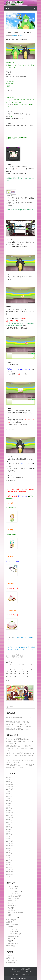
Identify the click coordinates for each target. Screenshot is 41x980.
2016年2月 (9, 808)
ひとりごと (10, 920)
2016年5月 (9, 801)
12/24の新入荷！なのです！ (15, 746)
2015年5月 (9, 829)
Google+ (18, 656)
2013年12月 (10, 870)
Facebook (8, 656)
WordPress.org (11, 963)
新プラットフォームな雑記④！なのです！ (19, 727)
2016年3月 (9, 806)
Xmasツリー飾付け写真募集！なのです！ (19, 739)
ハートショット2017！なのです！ (20, 32)
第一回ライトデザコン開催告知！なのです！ (19, 753)
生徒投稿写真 (12, 943)
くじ (8, 915)
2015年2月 (9, 836)
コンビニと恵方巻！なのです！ (16, 760)
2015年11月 (10, 815)
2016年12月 (10, 784)
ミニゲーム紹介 (14, 934)
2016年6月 (9, 799)
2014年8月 (9, 851)
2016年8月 (9, 794)
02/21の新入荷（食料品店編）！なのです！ (19, 729)
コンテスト (13, 932)
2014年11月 (10, 844)
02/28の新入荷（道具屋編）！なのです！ (18, 722)
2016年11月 (10, 787)
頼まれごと (10, 946)
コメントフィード (12, 960)
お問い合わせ (25, 974)
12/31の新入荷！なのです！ (15, 765)
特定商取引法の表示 (25, 969)
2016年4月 (9, 803)
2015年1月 (9, 839)
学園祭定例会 (12, 936)
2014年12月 (10, 841)
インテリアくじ (13, 917)
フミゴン (22, 35)
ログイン (9, 956)
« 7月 (8, 681)
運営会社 (28, 972)
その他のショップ (13, 896)
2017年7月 (9, 777)
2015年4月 (9, 832)
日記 (9, 941)
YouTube (22, 656)
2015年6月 (9, 827)
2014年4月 (9, 860)
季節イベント (24, 637)
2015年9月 (9, 820)
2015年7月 (9, 825)
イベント (12, 929)
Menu (7, 8)
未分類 (8, 922)
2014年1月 (9, 867)
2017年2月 (9, 780)
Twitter (13, 656)
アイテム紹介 (17, 637)
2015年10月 (10, 817)
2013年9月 (9, 877)
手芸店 (10, 903)
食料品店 (11, 910)
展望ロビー (11, 901)
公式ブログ (15, 974)
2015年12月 (10, 813)
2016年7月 (9, 796)
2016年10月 (10, 789)
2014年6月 (9, 855)
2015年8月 (9, 822)
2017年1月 (9, 782)
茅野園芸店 (11, 905)
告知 (9, 927)
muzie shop (11, 889)
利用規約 (13, 969)
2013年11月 (10, 872)
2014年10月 (10, 846)
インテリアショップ (14, 891)
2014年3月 (9, 862)
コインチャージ (13, 894)
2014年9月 (9, 848)
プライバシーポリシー (16, 972)
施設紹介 (11, 939)
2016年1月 (9, 810)
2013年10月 (10, 874)
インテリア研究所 (15, 2)
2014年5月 (9, 858)
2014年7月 (9, 853)
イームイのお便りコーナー (14, 913)
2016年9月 (9, 792)
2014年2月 (9, 865)
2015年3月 (9, 834)
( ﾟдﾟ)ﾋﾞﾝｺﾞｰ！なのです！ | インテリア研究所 (20, 756)
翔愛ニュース (10, 924)
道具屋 (10, 908)
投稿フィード (10, 958)
